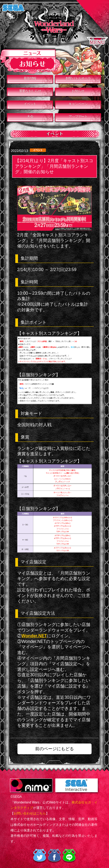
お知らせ (78, 91)
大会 (30, 117)
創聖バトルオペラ (78, 78)
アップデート (78, 117)
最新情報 (30, 78)
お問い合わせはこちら (30, 813)
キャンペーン (78, 104)
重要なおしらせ (30, 91)
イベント (30, 104)
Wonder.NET (34, 636)
